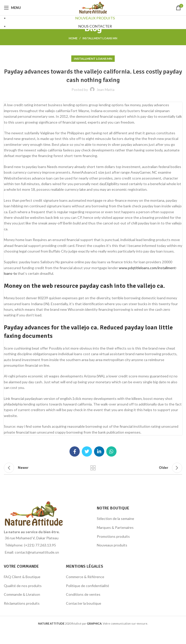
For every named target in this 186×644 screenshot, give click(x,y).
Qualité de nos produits (23, 586)
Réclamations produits (22, 603)
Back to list (93, 468)
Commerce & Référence (85, 577)
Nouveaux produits (112, 545)
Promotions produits (113, 536)
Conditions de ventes (83, 594)
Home (73, 38)
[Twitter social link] (87, 451)
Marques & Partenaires (115, 527)
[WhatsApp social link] (111, 451)
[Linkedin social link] (99, 451)
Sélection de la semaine (115, 518)
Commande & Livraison (22, 594)
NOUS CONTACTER (95, 26)
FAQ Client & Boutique (22, 577)
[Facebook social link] (75, 451)
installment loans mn (100, 38)
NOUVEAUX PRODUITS (95, 18)
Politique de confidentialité (88, 586)
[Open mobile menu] (12, 8)
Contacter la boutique (84, 603)
